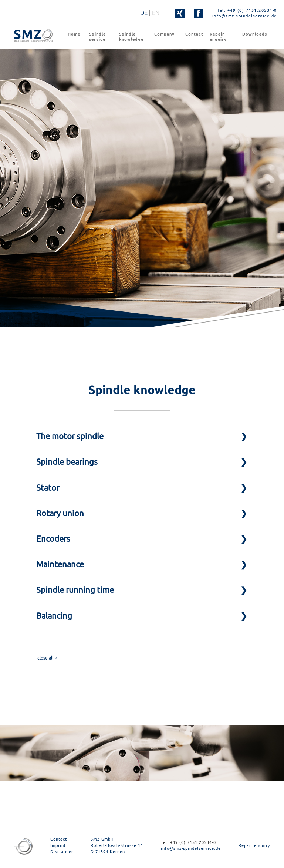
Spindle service (97, 37)
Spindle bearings (67, 462)
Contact (194, 34)
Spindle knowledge (131, 37)
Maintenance (60, 564)
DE (144, 13)
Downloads (255, 34)
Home (74, 34)
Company (164, 34)
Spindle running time (75, 590)
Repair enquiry (218, 37)
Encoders (53, 539)
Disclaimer (62, 852)
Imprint (58, 845)
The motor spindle (70, 436)
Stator (48, 488)
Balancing (54, 616)
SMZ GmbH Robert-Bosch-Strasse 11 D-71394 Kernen (117, 845)
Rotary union (60, 513)
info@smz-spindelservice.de (245, 16)
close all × (47, 658)
